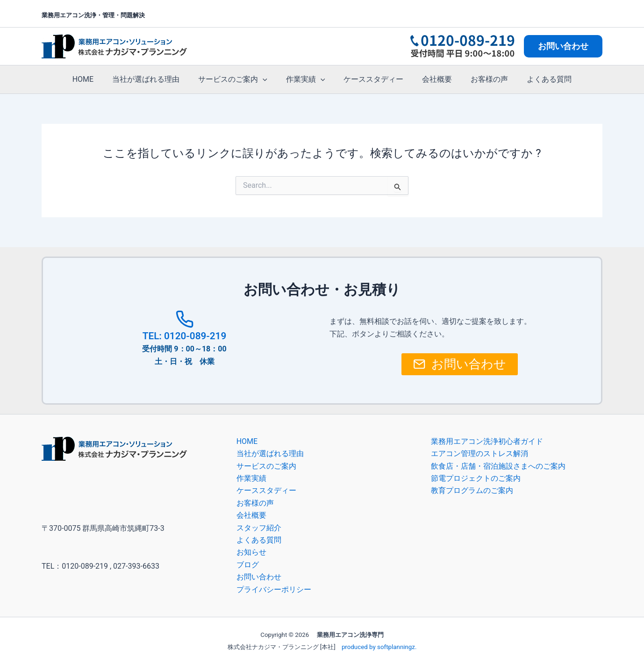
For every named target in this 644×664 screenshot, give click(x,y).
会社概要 (431, 79)
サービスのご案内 (238, 79)
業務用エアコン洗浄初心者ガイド (487, 441)
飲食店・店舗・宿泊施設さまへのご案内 (498, 466)
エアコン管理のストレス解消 (479, 453)
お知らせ (251, 552)
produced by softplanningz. (379, 647)
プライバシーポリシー (274, 589)
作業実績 (308, 79)
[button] (563, 46)
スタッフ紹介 (259, 528)
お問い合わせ (259, 577)
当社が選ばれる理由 (155, 79)
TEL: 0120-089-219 (184, 336)
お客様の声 (480, 79)
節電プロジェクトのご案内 (476, 478)
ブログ (248, 565)
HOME (96, 79)
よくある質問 (536, 79)
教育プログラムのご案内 (472, 490)
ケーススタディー (372, 79)
